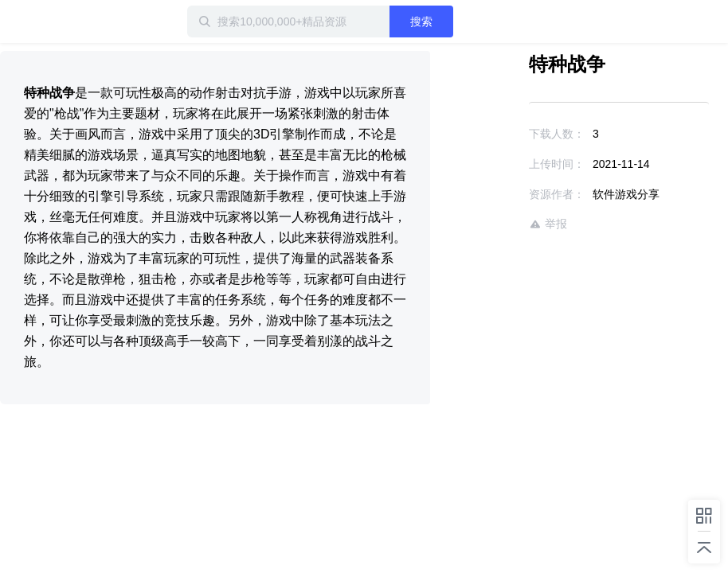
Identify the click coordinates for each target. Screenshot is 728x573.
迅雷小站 (52, 21)
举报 (548, 224)
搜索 (421, 21)
